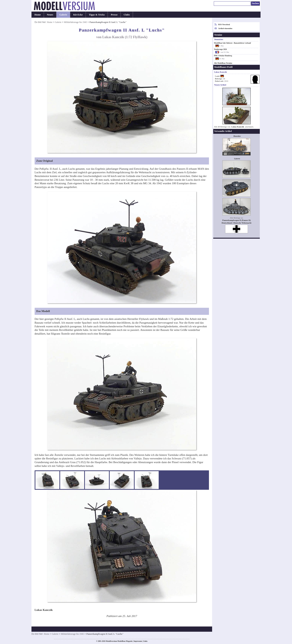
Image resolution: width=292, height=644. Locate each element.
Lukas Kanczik (238, 127)
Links (145, 641)
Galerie (63, 15)
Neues (50, 15)
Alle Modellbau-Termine (223, 63)
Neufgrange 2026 (220, 49)
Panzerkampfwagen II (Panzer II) (237, 220)
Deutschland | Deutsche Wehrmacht (237, 223)
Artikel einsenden (225, 28)
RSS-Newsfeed (224, 24)
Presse (114, 15)
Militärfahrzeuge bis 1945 (75, 22)
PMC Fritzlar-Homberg (223, 56)
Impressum (138, 641)
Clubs (127, 15)
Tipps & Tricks (97, 15)
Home (38, 15)
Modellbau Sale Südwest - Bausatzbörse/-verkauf (232, 43)
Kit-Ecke (78, 15)
